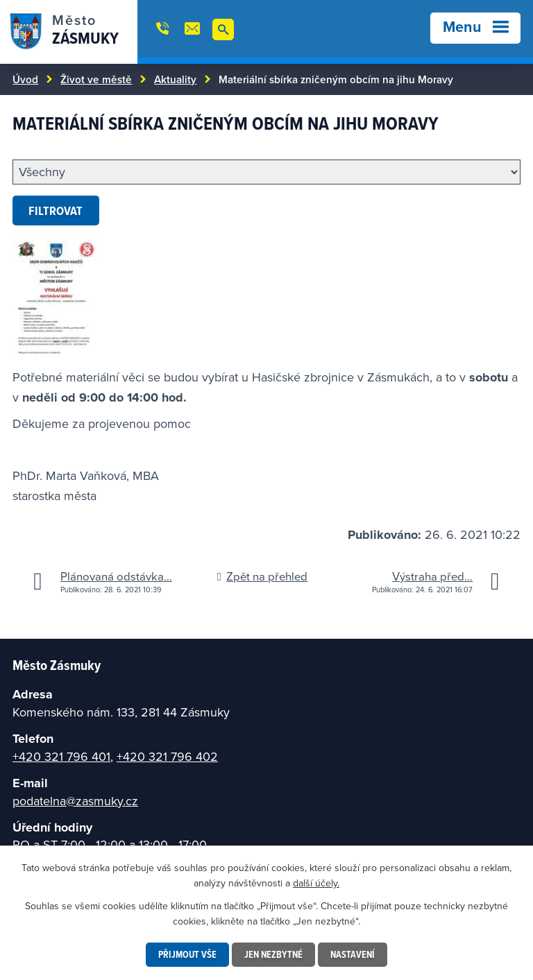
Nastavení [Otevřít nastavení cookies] (353, 954)
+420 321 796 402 (167, 756)
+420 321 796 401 (61, 756)
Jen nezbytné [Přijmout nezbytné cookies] (273, 954)
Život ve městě (96, 79)
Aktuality (175, 79)
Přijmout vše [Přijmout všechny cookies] (187, 954)
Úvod (25, 79)
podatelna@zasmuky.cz (75, 801)
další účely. (316, 883)
